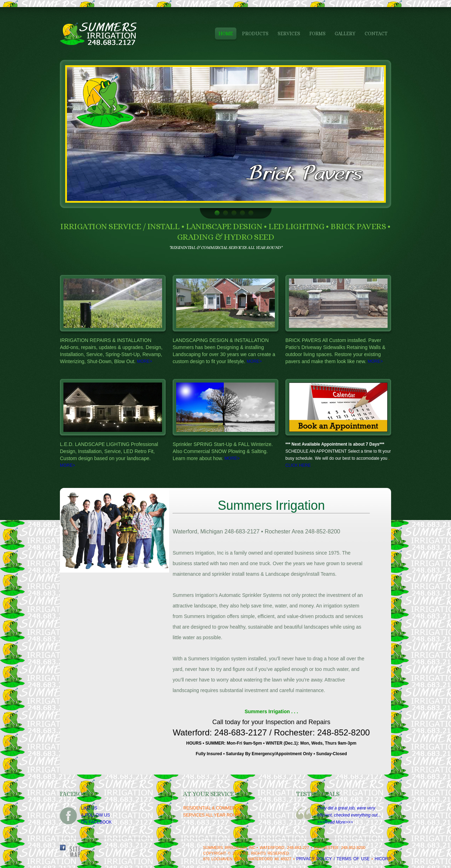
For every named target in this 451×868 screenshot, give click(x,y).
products (255, 33)
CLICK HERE (298, 465)
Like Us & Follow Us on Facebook (96, 815)
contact (376, 33)
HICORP (383, 859)
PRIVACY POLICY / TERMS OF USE (333, 859)
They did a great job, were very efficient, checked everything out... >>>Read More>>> (349, 815)
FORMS (317, 33)
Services (289, 33)
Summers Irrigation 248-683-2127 (107, 34)
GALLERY (345, 33)
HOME (226, 33)
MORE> (145, 361)
